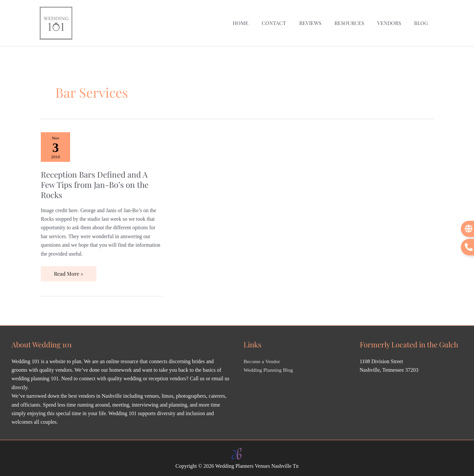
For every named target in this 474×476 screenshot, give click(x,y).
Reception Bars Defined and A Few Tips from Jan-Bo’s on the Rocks (96, 183)
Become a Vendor (262, 360)
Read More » (68, 270)
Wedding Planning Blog (269, 369)
